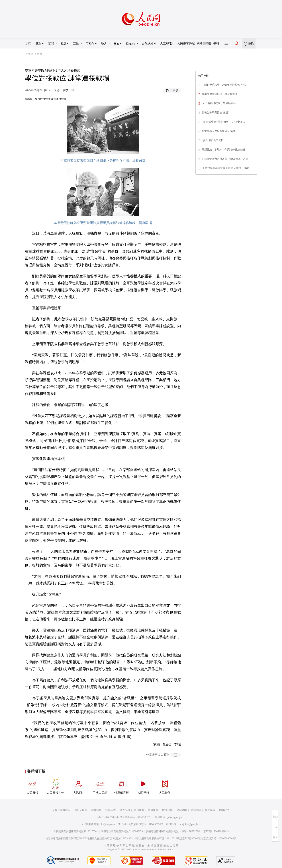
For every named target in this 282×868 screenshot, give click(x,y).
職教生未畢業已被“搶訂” (216, 113)
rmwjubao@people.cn (190, 824)
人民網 (29, 54)
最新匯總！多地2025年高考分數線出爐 (223, 150)
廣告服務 (125, 810)
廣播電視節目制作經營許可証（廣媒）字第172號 (173, 831)
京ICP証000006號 (192, 838)
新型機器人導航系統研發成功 (218, 131)
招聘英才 (111, 810)
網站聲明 (182, 810)
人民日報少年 (55, 786)
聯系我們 (224, 810)
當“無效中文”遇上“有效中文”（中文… (223, 122)
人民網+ (78, 786)
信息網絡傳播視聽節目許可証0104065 (67, 838)
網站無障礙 (204, 44)
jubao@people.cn (176, 817)
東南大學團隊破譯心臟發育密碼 (220, 94)
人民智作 (165, 786)
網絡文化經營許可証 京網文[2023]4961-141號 (114, 838)
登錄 (251, 44)
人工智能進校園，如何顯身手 (219, 103)
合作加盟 (139, 810)
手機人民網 (100, 786)
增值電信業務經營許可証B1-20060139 (122, 831)
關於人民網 (81, 810)
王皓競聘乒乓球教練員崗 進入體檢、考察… (227, 168)
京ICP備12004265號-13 (216, 831)
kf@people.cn (108, 824)
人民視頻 (143, 786)
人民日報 (32, 786)
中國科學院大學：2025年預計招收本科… (225, 85)
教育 (40, 54)
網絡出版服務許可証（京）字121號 (161, 838)
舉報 (216, 44)
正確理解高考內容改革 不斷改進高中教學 (225, 159)
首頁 (28, 44)
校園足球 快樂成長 (213, 140)
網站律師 (196, 810)
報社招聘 (96, 810)
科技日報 (68, 90)
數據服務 (167, 810)
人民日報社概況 (62, 810)
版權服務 (153, 810)
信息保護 (210, 810)
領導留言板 (122, 786)
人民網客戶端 (186, 44)
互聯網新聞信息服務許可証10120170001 (76, 831)
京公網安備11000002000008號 (220, 838)
